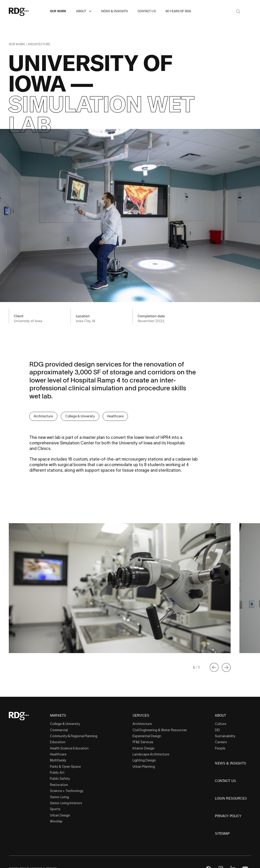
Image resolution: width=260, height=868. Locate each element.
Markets (58, 716)
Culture (221, 724)
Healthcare (115, 416)
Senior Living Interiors (66, 803)
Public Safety (60, 779)
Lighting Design (144, 760)
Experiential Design (147, 736)
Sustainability (225, 736)
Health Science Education (69, 748)
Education (58, 742)
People (220, 748)
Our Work (58, 11)
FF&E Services (143, 742)
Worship (56, 821)
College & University (80, 416)
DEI (217, 730)
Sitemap (222, 834)
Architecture (39, 44)
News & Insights (114, 11)
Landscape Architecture (151, 754)
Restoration (59, 785)
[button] (90, 11)
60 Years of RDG (178, 11)
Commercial (59, 730)
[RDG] (26, 11)
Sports (55, 809)
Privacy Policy (228, 816)
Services (141, 716)
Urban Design (60, 815)
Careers (221, 742)
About (81, 11)
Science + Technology (67, 791)
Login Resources (231, 798)
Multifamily (58, 760)
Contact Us (147, 11)
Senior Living (59, 797)
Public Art (57, 773)
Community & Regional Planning (74, 736)
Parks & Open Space (65, 767)
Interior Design (144, 748)
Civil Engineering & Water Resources (160, 730)
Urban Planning (144, 767)
